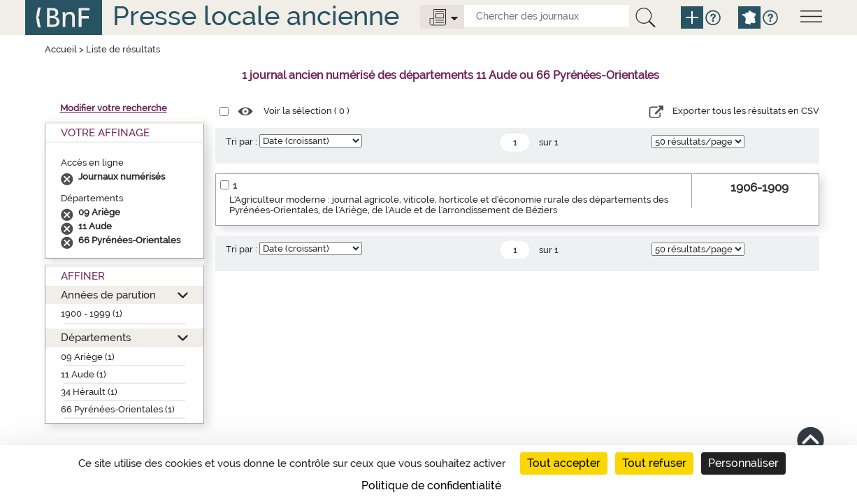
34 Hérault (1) (89, 392)
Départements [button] (96, 337)
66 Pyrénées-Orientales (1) (118, 409)
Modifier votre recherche (114, 108)
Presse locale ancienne (256, 16)
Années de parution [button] (108, 295)
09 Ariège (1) (88, 357)
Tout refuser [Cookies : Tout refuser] (654, 463)
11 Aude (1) (84, 374)
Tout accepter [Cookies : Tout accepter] (564, 463)
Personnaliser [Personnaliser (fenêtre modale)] (743, 463)
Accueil (61, 49)
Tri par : (242, 142)
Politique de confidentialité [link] (431, 485)
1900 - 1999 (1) (92, 314)
